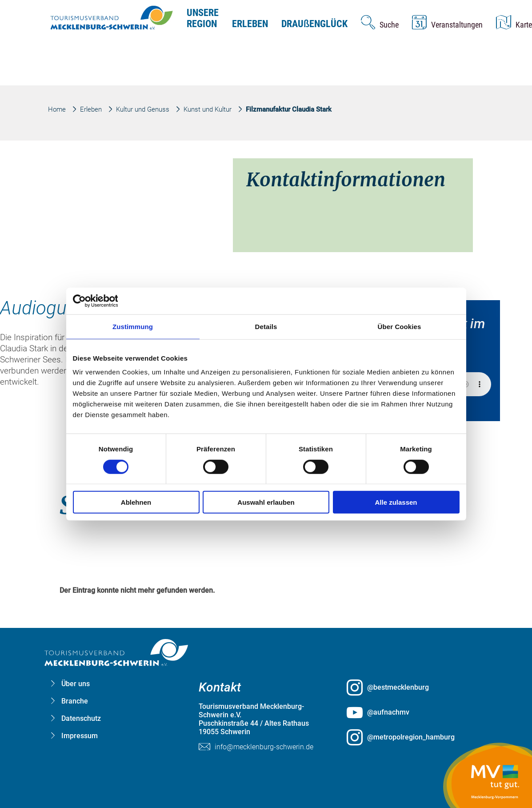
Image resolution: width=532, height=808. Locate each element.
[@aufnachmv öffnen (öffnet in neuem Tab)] (414, 712)
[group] (266, 386)
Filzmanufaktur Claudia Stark (289, 109)
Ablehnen (136, 502)
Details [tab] (266, 326)
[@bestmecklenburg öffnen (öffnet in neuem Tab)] (414, 687)
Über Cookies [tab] (400, 326)
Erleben (250, 24)
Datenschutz (81, 718)
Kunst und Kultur (208, 109)
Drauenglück (314, 24)
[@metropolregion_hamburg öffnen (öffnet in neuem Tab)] (414, 737)
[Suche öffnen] (380, 22)
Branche (75, 701)
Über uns (76, 684)
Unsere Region (203, 18)
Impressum (80, 736)
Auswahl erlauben (266, 502)
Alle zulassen (396, 502)
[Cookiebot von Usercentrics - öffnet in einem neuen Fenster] (112, 301)
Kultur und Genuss (143, 109)
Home (57, 109)
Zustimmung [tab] (133, 326)
